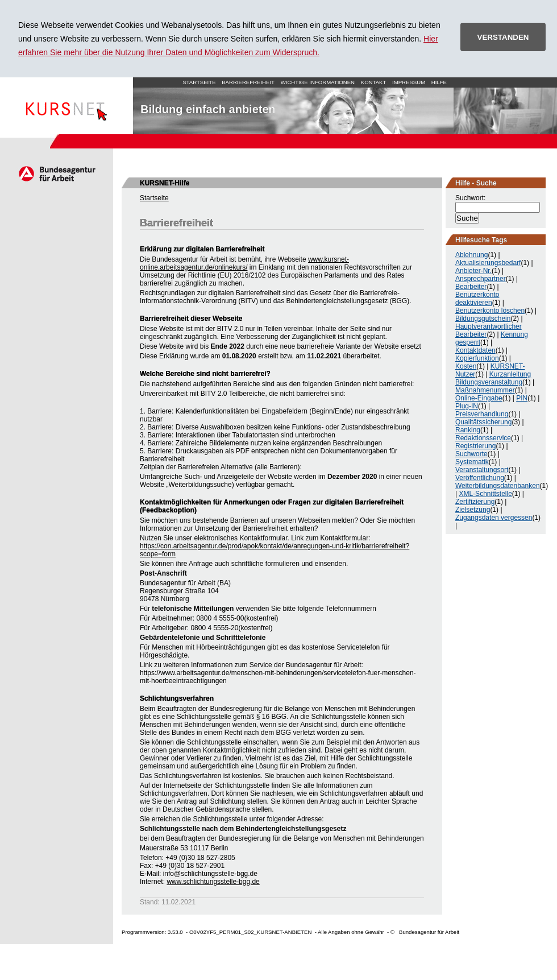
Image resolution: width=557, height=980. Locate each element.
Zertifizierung (475, 502)
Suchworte (471, 454)
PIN (522, 398)
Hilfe (439, 82)
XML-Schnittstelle (485, 494)
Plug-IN (467, 406)
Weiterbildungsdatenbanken (498, 486)
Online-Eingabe (479, 398)
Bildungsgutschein (483, 319)
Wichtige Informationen (318, 82)
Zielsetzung (473, 510)
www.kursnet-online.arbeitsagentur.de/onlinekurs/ (244, 263)
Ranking (468, 430)
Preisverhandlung (482, 414)
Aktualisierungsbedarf (488, 263)
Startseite (66, 106)
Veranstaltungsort (482, 470)
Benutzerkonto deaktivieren (477, 299)
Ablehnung (471, 255)
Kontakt (374, 82)
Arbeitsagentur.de (57, 173)
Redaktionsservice (483, 438)
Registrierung (475, 446)
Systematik (472, 462)
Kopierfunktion (477, 358)
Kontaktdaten (475, 350)
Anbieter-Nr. (473, 271)
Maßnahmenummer (485, 390)
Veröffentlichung (480, 478)
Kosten (466, 366)
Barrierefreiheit (248, 82)
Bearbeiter (471, 287)
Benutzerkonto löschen (490, 311)
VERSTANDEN (503, 37)
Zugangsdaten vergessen (494, 518)
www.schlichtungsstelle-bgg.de (213, 882)
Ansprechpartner (481, 279)
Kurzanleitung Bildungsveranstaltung (493, 378)
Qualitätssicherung (483, 422)
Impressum (409, 82)
